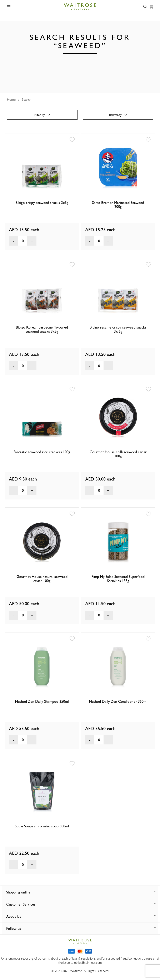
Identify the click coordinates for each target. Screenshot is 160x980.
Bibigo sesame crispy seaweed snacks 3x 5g (118, 329)
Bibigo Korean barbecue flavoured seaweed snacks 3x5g (42, 329)
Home (11, 99)
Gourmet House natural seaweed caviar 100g (42, 579)
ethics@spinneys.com (88, 963)
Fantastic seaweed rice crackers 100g (42, 452)
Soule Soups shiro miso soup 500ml (42, 826)
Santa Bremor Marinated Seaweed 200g (118, 205)
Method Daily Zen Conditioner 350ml (118, 701)
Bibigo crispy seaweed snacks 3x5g (42, 203)
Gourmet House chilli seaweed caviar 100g (118, 454)
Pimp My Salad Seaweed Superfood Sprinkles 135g (118, 579)
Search (27, 99)
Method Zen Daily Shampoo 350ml (42, 701)
